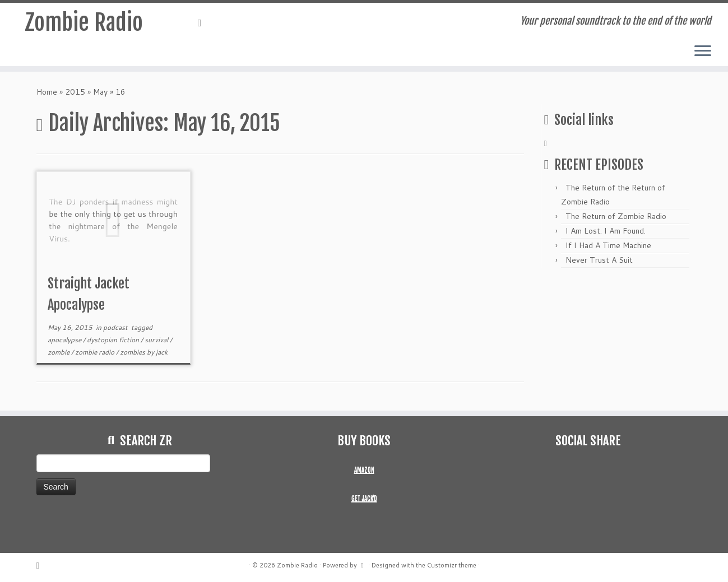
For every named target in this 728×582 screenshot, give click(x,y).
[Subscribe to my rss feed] (203, 22)
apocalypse (65, 340)
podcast (116, 327)
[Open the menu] (703, 52)
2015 (75, 92)
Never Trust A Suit (599, 260)
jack (162, 352)
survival (157, 340)
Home (47, 92)
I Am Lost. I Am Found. (606, 231)
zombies (133, 352)
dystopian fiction (114, 340)
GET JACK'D (364, 499)
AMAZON (364, 470)
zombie (59, 352)
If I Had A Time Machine (608, 245)
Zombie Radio (84, 22)
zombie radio (96, 352)
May (100, 92)
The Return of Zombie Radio (616, 216)
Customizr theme (452, 565)
